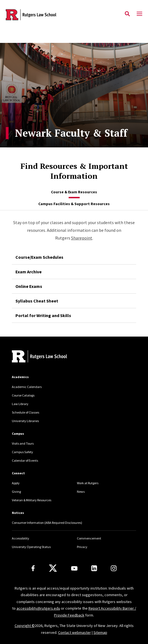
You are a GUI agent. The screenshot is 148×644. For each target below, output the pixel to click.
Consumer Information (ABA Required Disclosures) (47, 523)
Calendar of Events (25, 460)
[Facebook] (33, 568)
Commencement (89, 538)
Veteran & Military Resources (32, 500)
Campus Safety (22, 452)
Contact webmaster (75, 632)
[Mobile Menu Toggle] (139, 14)
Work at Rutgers (88, 483)
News (81, 492)
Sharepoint (82, 238)
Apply (16, 483)
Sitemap (100, 632)
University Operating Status (31, 547)
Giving (16, 492)
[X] (53, 568)
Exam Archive (29, 272)
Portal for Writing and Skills (43, 315)
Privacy (82, 547)
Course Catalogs (23, 395)
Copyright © (25, 626)
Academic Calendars (27, 387)
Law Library (20, 404)
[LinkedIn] (94, 568)
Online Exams (29, 286)
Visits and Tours (23, 443)
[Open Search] (127, 14)
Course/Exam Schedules (39, 257)
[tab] (74, 192)
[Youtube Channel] (74, 568)
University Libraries (25, 421)
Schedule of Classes (25, 412)
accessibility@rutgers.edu (38, 608)
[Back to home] (49, 357)
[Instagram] (114, 568)
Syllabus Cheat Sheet (37, 301)
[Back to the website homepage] (31, 15)
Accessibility (21, 538)
